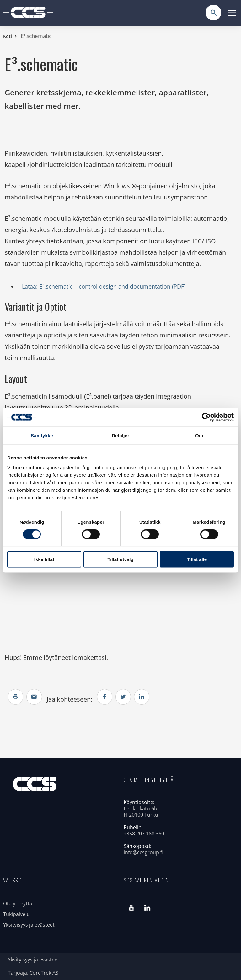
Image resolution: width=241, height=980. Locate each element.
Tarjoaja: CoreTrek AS (33, 973)
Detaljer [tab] (120, 435)
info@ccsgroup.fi (143, 853)
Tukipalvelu (16, 914)
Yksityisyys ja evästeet (29, 925)
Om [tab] (199, 435)
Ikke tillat (44, 559)
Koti (8, 36)
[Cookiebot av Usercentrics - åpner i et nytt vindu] (206, 417)
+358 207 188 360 (144, 834)
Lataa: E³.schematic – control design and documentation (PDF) (104, 286)
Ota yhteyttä (18, 904)
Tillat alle (197, 559)
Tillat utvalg (120, 559)
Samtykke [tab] (42, 435)
